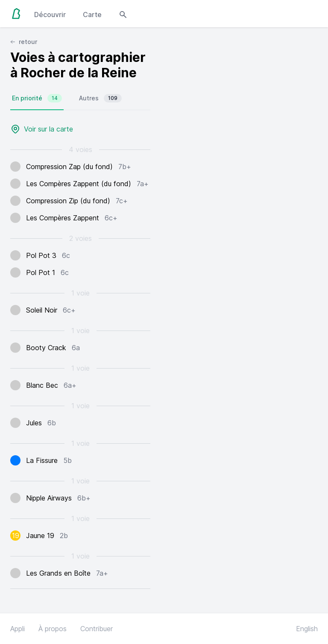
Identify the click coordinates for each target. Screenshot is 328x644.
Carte (92, 15)
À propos (53, 629)
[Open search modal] (123, 14)
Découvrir (50, 15)
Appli (18, 629)
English (307, 629)
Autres (100, 98)
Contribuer (97, 629)
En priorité (37, 98)
